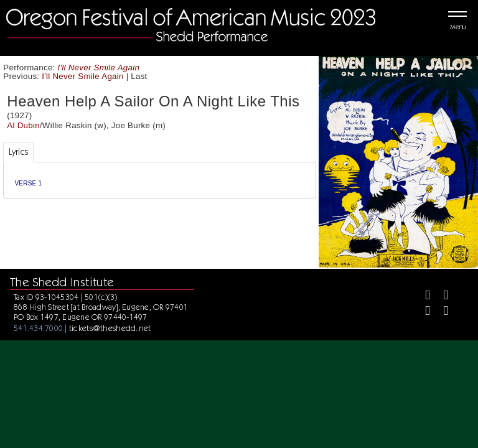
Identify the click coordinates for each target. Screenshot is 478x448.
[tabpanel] (160, 180)
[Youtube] (440, 312)
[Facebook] (422, 296)
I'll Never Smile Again (99, 68)
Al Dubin (23, 125)
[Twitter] (440, 296)
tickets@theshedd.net (110, 328)
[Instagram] (422, 312)
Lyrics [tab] (19, 152)
